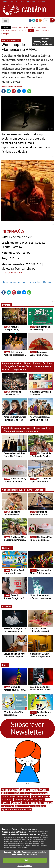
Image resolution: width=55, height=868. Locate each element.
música (38, 30)
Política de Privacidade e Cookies (25, 829)
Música (47, 366)
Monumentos (40, 793)
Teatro (30, 366)
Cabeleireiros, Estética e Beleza (29, 800)
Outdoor (7, 548)
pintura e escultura (38, 27)
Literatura (8, 370)
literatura (46, 30)
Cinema (21, 366)
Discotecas (33, 790)
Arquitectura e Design (21, 363)
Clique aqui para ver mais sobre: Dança (26, 282)
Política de (25, 866)
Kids (5, 665)
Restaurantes (18, 428)
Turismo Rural (27, 490)
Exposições (20, 370)
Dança (38, 366)
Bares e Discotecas (36, 428)
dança (31, 30)
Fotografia (10, 366)
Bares (23, 790)
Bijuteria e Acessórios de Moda (16, 809)
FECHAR (25, 860)
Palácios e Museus (23, 793)
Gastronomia (31, 431)
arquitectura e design (20, 27)
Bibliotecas (7, 793)
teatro (25, 30)
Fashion (7, 606)
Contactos (6, 829)
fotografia (5, 30)
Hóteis (14, 490)
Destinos (40, 490)
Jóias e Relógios (30, 803)
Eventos (7, 305)
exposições (5, 34)
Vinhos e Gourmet (14, 431)
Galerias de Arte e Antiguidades (30, 806)
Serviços (5, 803)
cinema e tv (16, 30)
